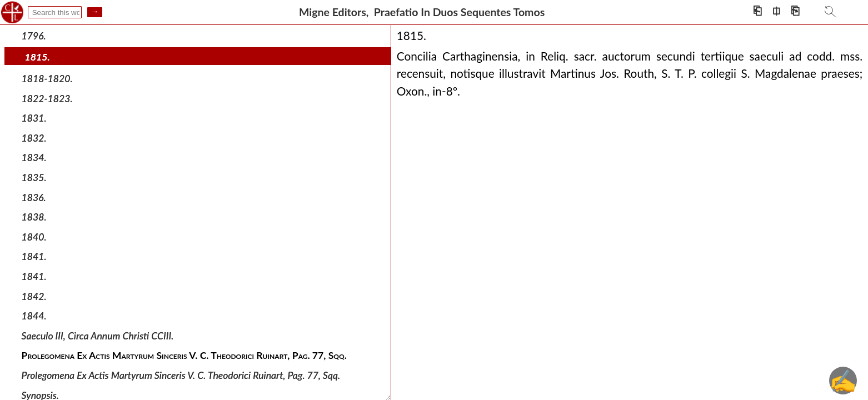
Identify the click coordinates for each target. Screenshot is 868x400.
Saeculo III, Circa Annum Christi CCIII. (98, 336)
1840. (34, 237)
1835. (34, 177)
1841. (34, 256)
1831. (34, 118)
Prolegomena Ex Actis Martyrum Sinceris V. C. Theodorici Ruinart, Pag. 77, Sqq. (181, 375)
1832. (34, 138)
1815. (38, 57)
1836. (34, 197)
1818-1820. (47, 79)
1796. (34, 36)
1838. (34, 217)
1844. (34, 316)
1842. (34, 296)
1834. (34, 157)
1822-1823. (47, 98)
